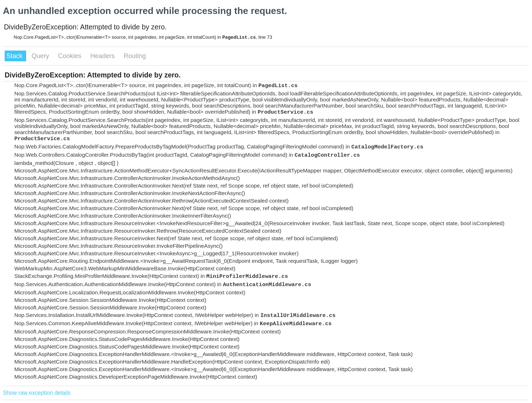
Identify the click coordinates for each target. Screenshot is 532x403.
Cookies (71, 56)
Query (41, 56)
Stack (15, 56)
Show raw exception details (37, 393)
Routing (135, 56)
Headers (103, 56)
